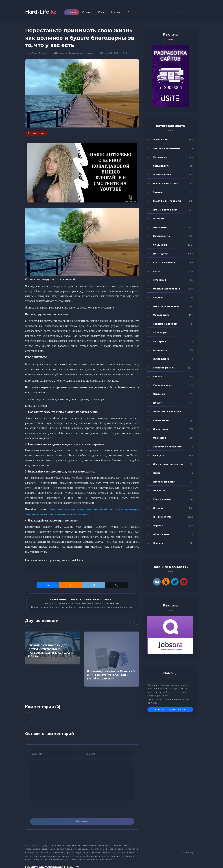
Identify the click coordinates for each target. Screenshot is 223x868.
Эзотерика (160, 341)
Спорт (157, 271)
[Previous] (131, 623)
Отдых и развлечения (166, 306)
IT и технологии (163, 517)
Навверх (188, 852)
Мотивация (160, 157)
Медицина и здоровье (167, 289)
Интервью (159, 219)
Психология (61, 53)
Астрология (160, 350)
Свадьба (158, 298)
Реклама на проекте (165, 324)
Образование (161, 534)
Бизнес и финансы (164, 368)
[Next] (137, 623)
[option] (53, 648)
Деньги (158, 403)
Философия (160, 333)
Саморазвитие (76, 53)
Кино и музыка (162, 499)
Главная (72, 12)
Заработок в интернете (167, 447)
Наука (157, 473)
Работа (157, 377)
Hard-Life (41, 12)
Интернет (159, 508)
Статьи (86, 12)
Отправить (82, 821)
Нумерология (161, 359)
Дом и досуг (161, 254)
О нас (101, 12)
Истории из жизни (164, 482)
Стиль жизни (161, 245)
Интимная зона (162, 175)
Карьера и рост (162, 385)
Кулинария (159, 280)
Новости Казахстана (165, 183)
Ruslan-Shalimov (40, 53)
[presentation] (53, 810)
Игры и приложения (165, 210)
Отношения (160, 227)
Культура (158, 455)
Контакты (116, 12)
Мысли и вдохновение (167, 148)
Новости (89, 53)
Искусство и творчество (168, 464)
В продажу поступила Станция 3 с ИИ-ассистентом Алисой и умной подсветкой (111, 675)
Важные (158, 192)
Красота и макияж (164, 262)
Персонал (159, 394)
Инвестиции (160, 429)
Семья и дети (161, 166)
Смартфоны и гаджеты (167, 201)
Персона (158, 526)
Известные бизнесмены (168, 412)
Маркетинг (160, 438)
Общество (159, 491)
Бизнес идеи (161, 420)
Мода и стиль (161, 315)
